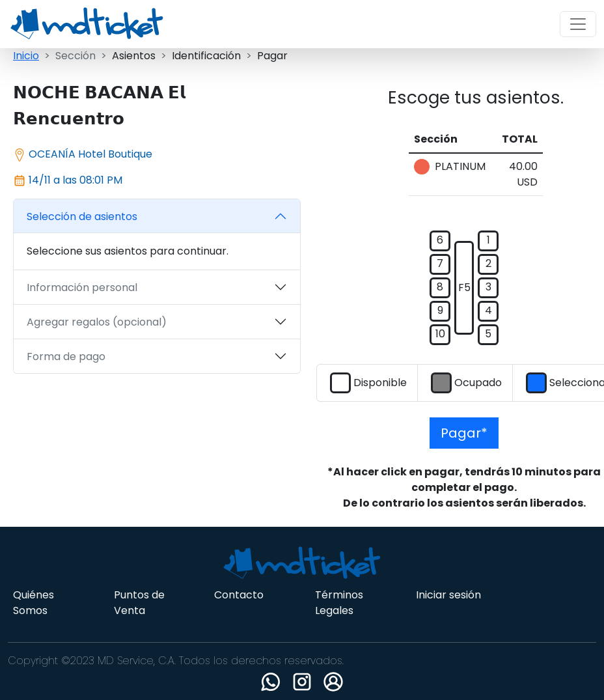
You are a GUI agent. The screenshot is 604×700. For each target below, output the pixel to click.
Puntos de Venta (139, 603)
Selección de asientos (82, 217)
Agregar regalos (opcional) (97, 322)
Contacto (239, 595)
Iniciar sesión (448, 595)
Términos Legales (339, 603)
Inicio (26, 56)
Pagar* (464, 433)
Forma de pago (66, 357)
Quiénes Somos (34, 603)
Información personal (82, 287)
